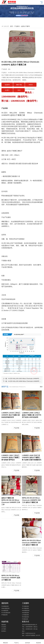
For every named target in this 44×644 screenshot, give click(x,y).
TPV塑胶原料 (25, 606)
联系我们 (4, 631)
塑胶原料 (5, 603)
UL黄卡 (7, 90)
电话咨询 (39, 642)
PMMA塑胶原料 (5, 608)
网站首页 (5, 642)
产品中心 (16, 642)
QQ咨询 (7, 85)
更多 (41, 387)
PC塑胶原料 (25, 619)
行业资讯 (4, 627)
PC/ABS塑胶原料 (6, 613)
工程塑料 (26, 603)
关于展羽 (4, 629)
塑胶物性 (4, 625)
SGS (19, 90)
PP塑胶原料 (5, 615)
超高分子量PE (26, 26)
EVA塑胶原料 (5, 611)
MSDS (31, 85)
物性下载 (19, 85)
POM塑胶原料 (5, 606)
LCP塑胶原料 (25, 615)
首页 (11, 26)
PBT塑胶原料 (25, 617)
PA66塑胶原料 (26, 611)
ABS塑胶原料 (26, 613)
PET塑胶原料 (25, 608)
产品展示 (17, 26)
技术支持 (28, 642)
